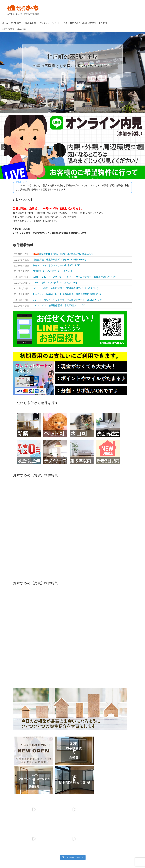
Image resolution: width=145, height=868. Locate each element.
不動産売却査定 (30, 23)
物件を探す (16, 23)
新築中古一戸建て (18, 821)
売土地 (13, 829)
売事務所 (14, 837)
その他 (13, 841)
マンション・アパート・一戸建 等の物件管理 (60, 23)
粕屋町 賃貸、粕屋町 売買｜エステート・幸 (69, 862)
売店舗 (13, 833)
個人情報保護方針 (56, 854)
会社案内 (103, 23)
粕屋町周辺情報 (89, 23)
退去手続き (22, 29)
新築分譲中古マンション (21, 825)
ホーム (5, 23)
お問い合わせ (8, 29)
